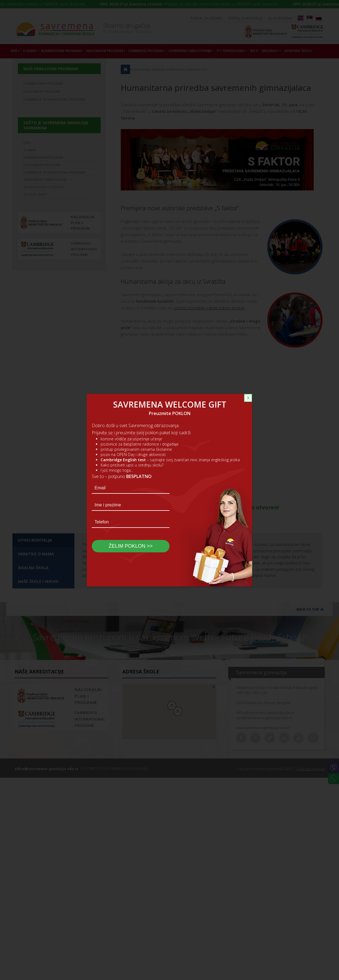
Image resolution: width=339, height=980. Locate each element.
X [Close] (248, 398)
